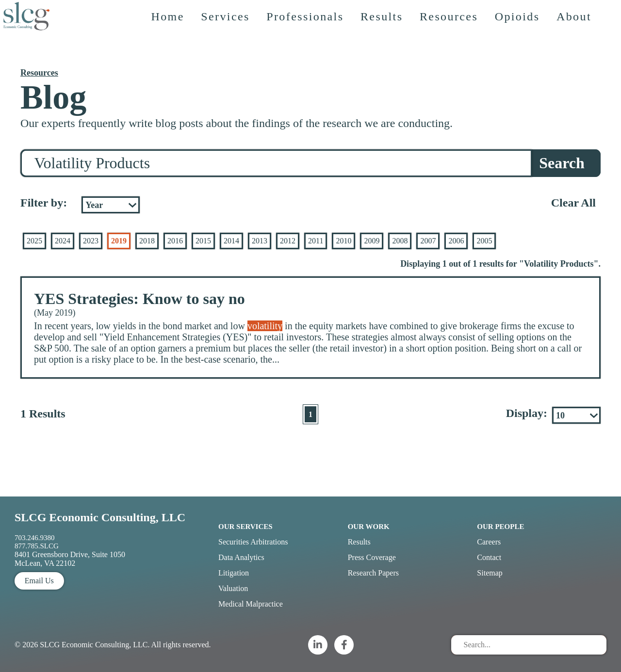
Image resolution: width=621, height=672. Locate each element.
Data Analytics (241, 557)
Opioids (521, 41)
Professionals (309, 41)
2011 (316, 241)
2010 (343, 241)
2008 (400, 241)
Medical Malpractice (251, 604)
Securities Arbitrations (253, 542)
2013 (260, 241)
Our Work (369, 527)
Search (562, 163)
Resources (453, 41)
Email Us (39, 581)
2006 (456, 241)
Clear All (573, 203)
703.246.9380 (35, 538)
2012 (288, 241)
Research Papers (373, 573)
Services (229, 41)
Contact (489, 557)
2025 (34, 241)
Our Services (245, 527)
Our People (500, 527)
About (578, 41)
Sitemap (490, 573)
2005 (484, 241)
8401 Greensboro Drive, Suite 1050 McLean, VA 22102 (70, 559)
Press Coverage (372, 557)
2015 (203, 241)
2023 (91, 241)
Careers (489, 542)
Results (385, 41)
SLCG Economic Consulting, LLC (100, 517)
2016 (175, 241)
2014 (231, 241)
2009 (372, 241)
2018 (147, 241)
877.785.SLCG (37, 546)
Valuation (233, 588)
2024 (63, 241)
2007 (428, 241)
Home (171, 41)
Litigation (234, 573)
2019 (119, 241)
